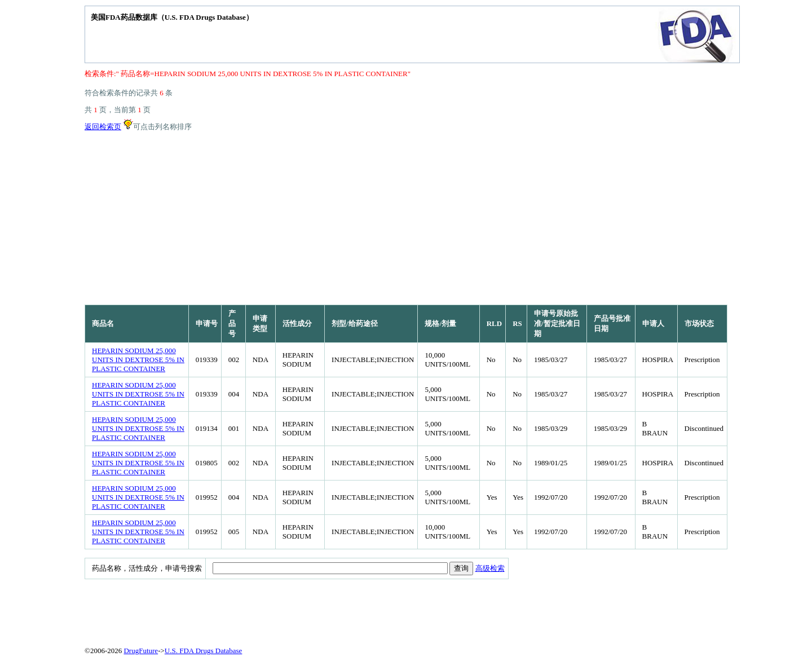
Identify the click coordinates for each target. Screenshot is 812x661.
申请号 (207, 323)
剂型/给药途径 (355, 323)
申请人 (653, 323)
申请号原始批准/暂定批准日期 (557, 323)
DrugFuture (141, 651)
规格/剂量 (440, 323)
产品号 (232, 323)
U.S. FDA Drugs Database (204, 651)
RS (517, 323)
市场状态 (699, 323)
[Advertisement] (406, 220)
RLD (494, 323)
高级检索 (490, 568)
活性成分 (297, 323)
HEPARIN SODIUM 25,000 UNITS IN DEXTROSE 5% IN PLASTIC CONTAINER (138, 360)
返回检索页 (103, 127)
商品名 (103, 323)
